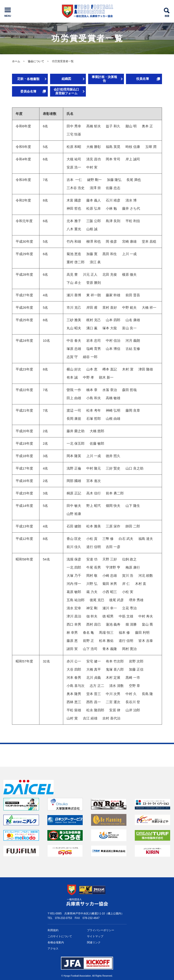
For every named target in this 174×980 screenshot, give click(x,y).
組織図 (66, 79)
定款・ (28, 79)
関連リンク (94, 942)
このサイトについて (60, 936)
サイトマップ (95, 936)
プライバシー (101, 930)
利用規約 (53, 930)
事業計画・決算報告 (104, 79)
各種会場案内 (56, 942)
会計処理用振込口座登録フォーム (66, 91)
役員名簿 (143, 79)
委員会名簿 (28, 91)
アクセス (53, 949)
